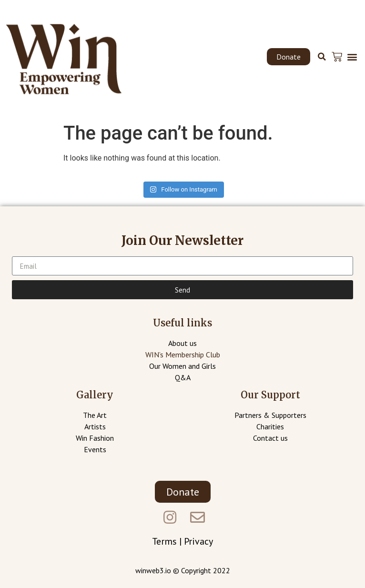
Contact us (270, 438)
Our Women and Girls (182, 366)
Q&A (183, 377)
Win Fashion (95, 438)
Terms (164, 541)
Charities (270, 426)
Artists (95, 426)
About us (182, 343)
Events (95, 449)
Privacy (198, 541)
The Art (95, 415)
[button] (289, 57)
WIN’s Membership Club (183, 355)
